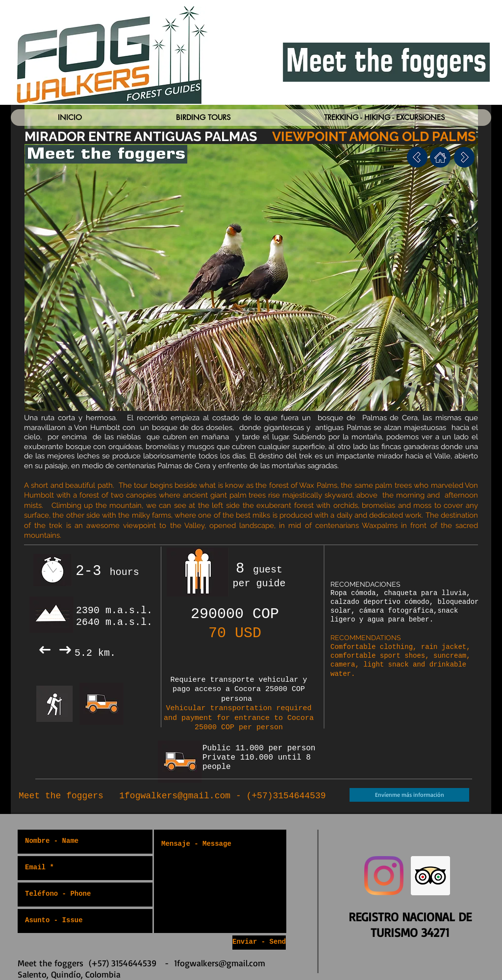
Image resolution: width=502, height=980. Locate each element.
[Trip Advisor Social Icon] (430, 876)
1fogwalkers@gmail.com (175, 796)
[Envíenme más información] (409, 795)
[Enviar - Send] (259, 943)
